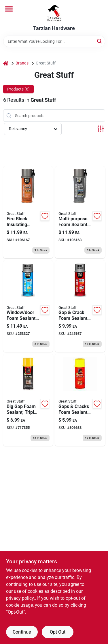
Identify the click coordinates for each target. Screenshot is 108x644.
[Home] (6, 63)
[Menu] (9, 9)
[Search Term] (54, 41)
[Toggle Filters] (101, 129)
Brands (22, 63)
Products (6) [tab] (18, 89)
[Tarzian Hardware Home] (54, 13)
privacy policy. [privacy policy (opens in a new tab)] (20, 598)
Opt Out (58, 632)
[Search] (100, 41)
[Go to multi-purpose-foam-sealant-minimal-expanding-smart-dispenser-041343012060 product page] (80, 212)
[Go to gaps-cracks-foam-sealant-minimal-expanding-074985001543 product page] (80, 400)
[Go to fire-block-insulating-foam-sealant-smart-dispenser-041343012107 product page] (28, 212)
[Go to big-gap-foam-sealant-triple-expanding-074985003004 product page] (28, 400)
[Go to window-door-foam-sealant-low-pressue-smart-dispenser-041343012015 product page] (28, 306)
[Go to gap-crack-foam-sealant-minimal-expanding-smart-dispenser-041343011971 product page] (80, 306)
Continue (22, 632)
